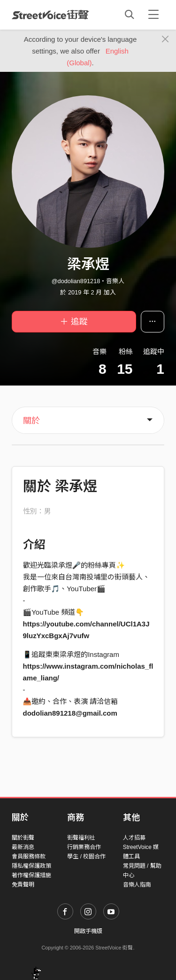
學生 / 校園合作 (86, 857)
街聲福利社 (81, 838)
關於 (31, 421)
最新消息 (23, 847)
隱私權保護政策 (31, 866)
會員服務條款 (29, 857)
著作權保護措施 (31, 875)
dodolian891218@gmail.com (70, 713)
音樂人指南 (137, 885)
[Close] (165, 39)
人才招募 (134, 838)
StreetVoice (50, 15)
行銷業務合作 (84, 847)
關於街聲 (23, 838)
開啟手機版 (88, 931)
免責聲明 (23, 885)
